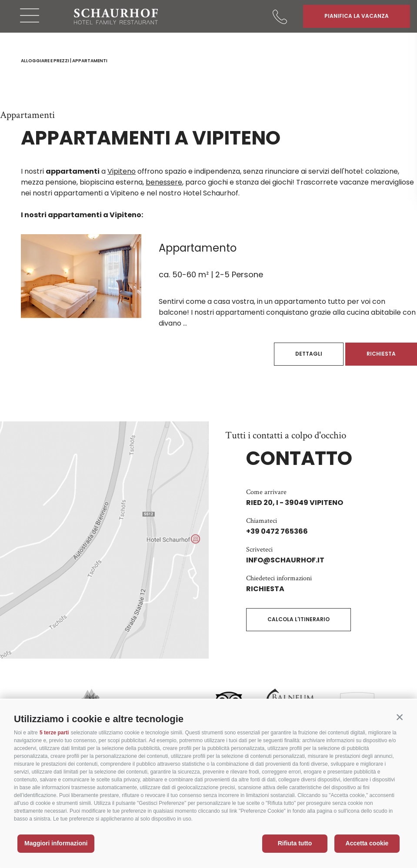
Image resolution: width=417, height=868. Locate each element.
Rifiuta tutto (295, 843)
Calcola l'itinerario (299, 619)
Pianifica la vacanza (357, 16)
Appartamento (198, 248)
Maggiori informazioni (56, 843)
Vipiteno (122, 171)
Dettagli (309, 354)
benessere (164, 182)
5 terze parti (54, 733)
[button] (400, 717)
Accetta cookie (367, 843)
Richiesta (381, 354)
